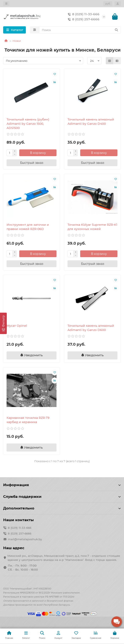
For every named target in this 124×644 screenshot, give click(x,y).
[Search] (80, 30)
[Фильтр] (3, 323)
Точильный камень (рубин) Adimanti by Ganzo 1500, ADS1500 (28, 124)
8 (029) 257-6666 (83, 19)
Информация (62, 485)
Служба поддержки (62, 497)
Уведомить (32, 355)
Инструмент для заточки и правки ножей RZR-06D (28, 227)
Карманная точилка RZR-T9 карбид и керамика (28, 420)
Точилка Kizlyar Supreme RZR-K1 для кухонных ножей (92, 227)
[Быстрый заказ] (32, 163)
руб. (108, 4)
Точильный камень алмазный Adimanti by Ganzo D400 (91, 122)
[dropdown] (6, 4)
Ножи (17, 41)
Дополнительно (62, 508)
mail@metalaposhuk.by (25, 539)
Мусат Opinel (17, 326)
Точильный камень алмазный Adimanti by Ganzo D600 (91, 328)
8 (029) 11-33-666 (83, 14)
